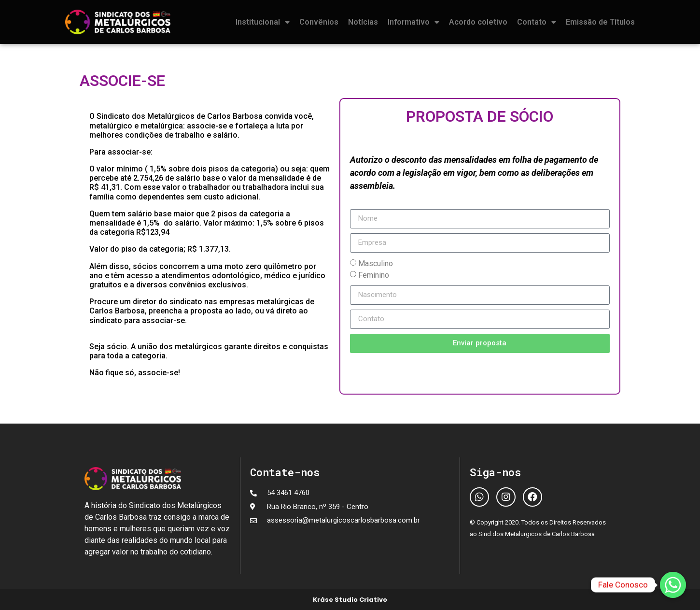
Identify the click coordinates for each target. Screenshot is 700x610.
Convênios (319, 22)
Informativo (413, 22)
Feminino (374, 275)
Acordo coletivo (478, 22)
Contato (537, 22)
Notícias (363, 22)
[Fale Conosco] (673, 585)
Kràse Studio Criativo (350, 600)
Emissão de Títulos (600, 22)
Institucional (263, 22)
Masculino (376, 263)
